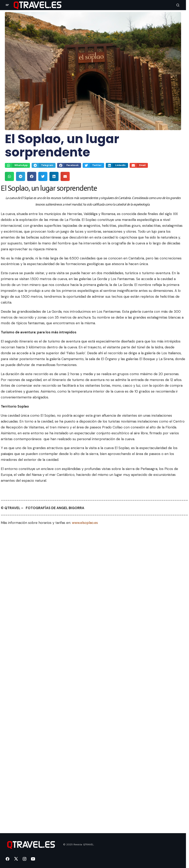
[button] (7, 5)
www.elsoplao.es (85, 523)
